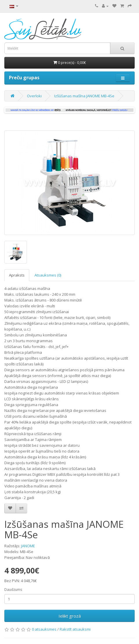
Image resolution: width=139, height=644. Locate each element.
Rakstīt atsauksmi (75, 629)
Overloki (34, 96)
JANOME (28, 546)
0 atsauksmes (44, 629)
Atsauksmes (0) (48, 275)
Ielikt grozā (70, 616)
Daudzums (13, 590)
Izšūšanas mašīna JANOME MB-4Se (84, 96)
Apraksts (17, 275)
